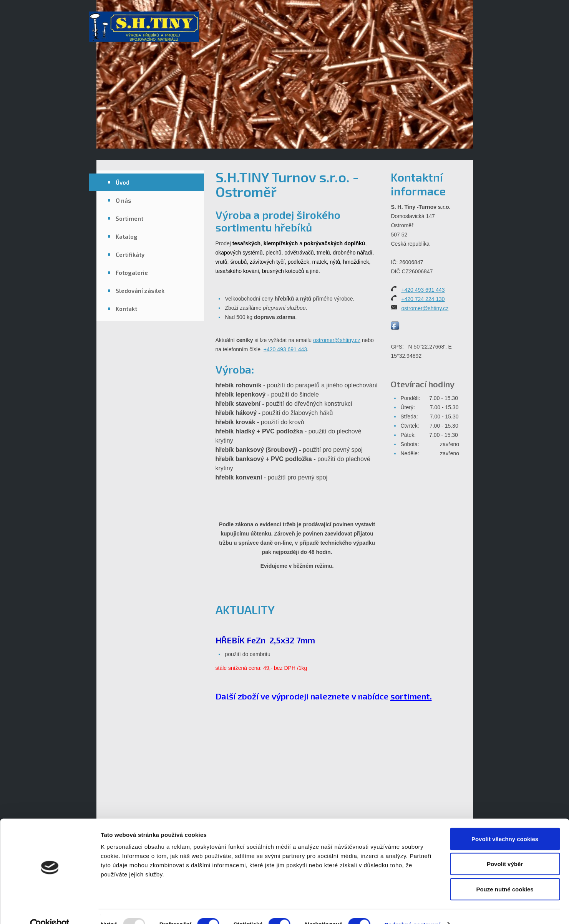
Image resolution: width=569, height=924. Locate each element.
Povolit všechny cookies (505, 823)
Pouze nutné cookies (505, 874)
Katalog (127, 236)
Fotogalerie (132, 273)
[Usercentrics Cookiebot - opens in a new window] (50, 909)
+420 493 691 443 (285, 349)
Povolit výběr (505, 849)
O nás (124, 200)
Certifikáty (130, 255)
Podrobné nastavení (412, 909)
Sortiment (129, 218)
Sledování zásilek (140, 291)
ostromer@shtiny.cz (337, 340)
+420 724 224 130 (423, 299)
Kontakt (126, 309)
